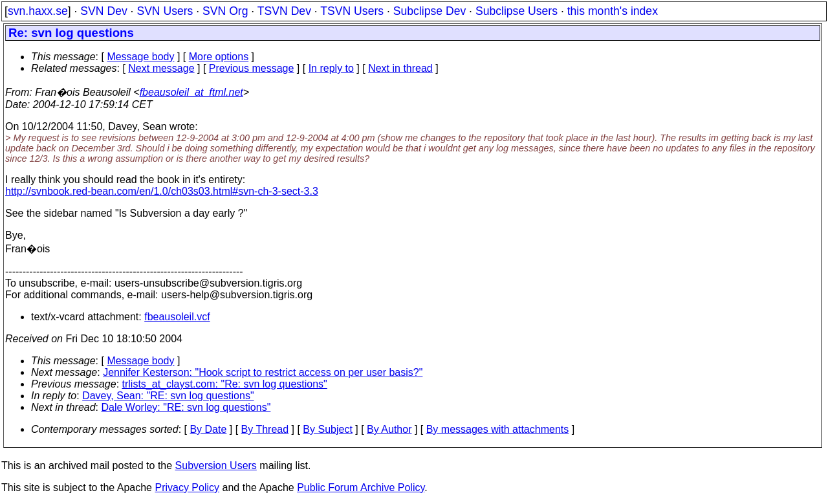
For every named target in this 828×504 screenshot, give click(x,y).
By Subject (327, 429)
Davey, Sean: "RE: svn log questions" (168, 396)
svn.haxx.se (38, 11)
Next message (161, 68)
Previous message (252, 68)
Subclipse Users (517, 11)
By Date (208, 429)
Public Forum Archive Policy (361, 488)
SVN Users (165, 11)
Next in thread (400, 68)
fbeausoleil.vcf (177, 317)
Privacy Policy (187, 488)
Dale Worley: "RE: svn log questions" (186, 407)
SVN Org (225, 11)
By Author (389, 429)
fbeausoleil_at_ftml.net (191, 92)
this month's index (613, 11)
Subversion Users (216, 466)
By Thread (265, 429)
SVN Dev (103, 11)
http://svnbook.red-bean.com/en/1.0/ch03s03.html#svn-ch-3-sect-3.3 (162, 191)
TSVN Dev (284, 11)
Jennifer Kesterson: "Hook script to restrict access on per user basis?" (263, 372)
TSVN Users (352, 11)
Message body (140, 57)
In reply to (331, 68)
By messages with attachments (498, 429)
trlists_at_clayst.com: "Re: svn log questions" (225, 384)
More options (219, 57)
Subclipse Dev (430, 11)
